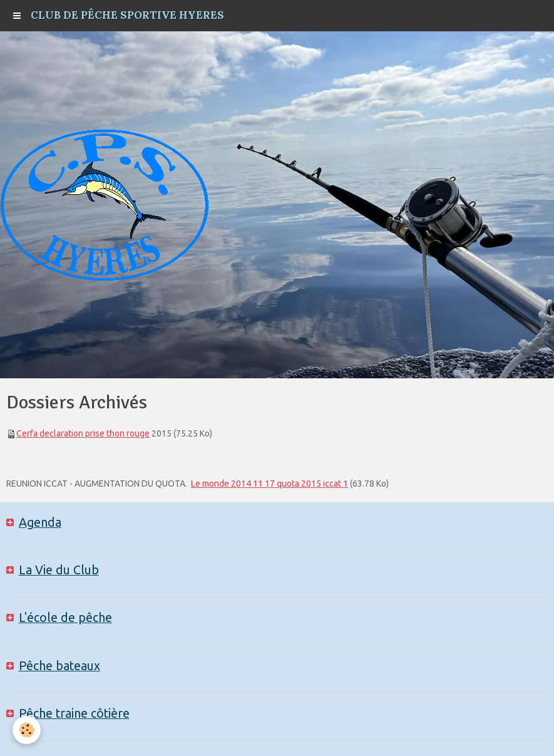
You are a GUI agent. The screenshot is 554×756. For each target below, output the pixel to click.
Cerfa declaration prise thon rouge (83, 433)
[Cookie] (27, 730)
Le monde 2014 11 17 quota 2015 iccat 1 (269, 484)
